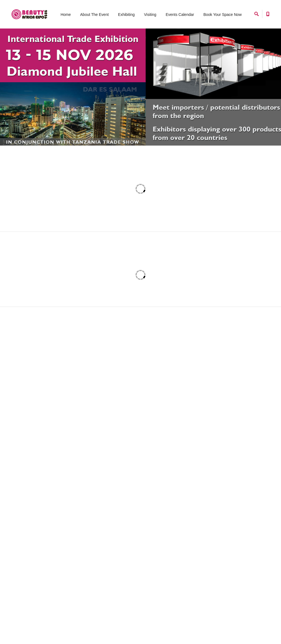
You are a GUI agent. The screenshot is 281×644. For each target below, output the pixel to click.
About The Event (94, 15)
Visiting (150, 15)
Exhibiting (126, 15)
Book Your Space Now (222, 15)
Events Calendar (180, 15)
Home (66, 15)
